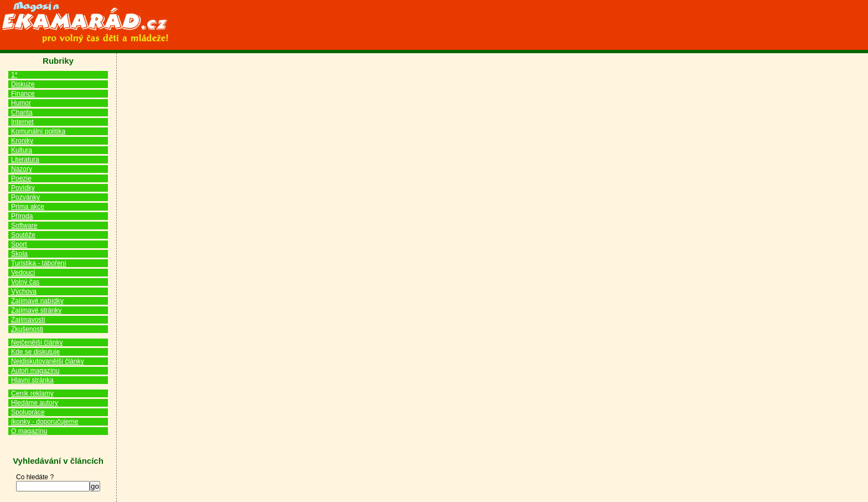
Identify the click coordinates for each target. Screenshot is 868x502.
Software (24, 226)
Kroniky (22, 141)
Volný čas (25, 282)
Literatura (25, 160)
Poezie (21, 178)
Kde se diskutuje (35, 352)
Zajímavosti (28, 320)
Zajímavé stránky (36, 310)
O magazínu (29, 431)
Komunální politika (38, 131)
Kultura (22, 150)
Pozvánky (25, 197)
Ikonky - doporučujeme (45, 422)
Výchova (24, 291)
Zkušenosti (27, 329)
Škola (19, 254)
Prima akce (28, 207)
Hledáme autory (35, 403)
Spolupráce (28, 412)
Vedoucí (23, 273)
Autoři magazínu (35, 371)
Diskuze (23, 84)
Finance (23, 94)
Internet (22, 122)
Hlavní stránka (32, 380)
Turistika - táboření (39, 263)
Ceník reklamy (32, 393)
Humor (21, 103)
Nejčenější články (37, 342)
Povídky (23, 188)
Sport (19, 244)
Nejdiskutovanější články (47, 361)
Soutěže (23, 235)
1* (14, 75)
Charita (22, 112)
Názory (22, 169)
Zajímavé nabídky (37, 301)
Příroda (22, 216)
